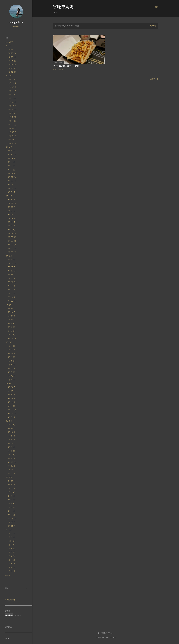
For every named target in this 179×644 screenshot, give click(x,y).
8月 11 (11, 230)
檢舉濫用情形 (10, 600)
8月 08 (12, 237)
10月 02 (12, 143)
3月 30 (12, 428)
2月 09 (12, 519)
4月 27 (12, 391)
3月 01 (11, 474)
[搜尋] (157, 7)
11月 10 (12, 53)
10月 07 (12, 132)
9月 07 (12, 177)
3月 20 (12, 443)
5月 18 (11, 365)
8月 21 (12, 211)
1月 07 (12, 564)
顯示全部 (153, 26)
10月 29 (12, 83)
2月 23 (11, 485)
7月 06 (12, 301)
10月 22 (12, 102)
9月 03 (12, 188)
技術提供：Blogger (106, 633)
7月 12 (11, 293)
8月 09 (12, 233)
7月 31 (11, 260)
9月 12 (11, 166)
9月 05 (12, 185)
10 (9, 76)
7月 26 (12, 271)
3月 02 (12, 470)
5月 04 (12, 376)
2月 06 (12, 522)
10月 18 (12, 110)
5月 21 (11, 357)
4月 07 (12, 410)
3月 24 (12, 436)
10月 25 (12, 94)
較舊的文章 (154, 79)
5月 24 (11, 353)
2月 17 (11, 500)
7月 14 (11, 290)
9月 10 (12, 173)
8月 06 (12, 245)
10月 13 (12, 121)
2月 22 (11, 488)
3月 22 (11, 440)
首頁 (55, 13)
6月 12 (11, 335)
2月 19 (11, 496)
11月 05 (12, 65)
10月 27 (12, 91)
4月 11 (11, 406)
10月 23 (12, 98)
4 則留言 (60, 70)
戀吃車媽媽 (63, 7)
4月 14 (11, 402)
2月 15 (11, 507)
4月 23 (12, 398)
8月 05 (12, 248)
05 (9, 342)
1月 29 (11, 533)
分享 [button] (54, 70)
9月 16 (11, 162)
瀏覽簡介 (16, 26)
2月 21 (11, 492)
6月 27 (12, 316)
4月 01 (12, 417)
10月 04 (12, 140)
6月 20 (12, 320)
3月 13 (11, 455)
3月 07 (12, 462)
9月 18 (12, 158)
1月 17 (11, 552)
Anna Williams (111, 637)
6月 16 (11, 323)
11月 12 (12, 49)
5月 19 (11, 361)
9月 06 (12, 181)
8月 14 (12, 222)
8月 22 (12, 207)
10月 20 (12, 106)
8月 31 (11, 200)
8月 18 (12, 215)
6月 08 (12, 338)
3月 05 (12, 466)
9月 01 (12, 192)
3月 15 (11, 451)
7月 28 (12, 263)
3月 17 (11, 447)
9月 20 (12, 155)
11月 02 (12, 72)
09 (9, 147)
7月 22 (12, 278)
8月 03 (12, 252)
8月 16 (11, 218)
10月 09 (12, 128)
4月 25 (11, 395)
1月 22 (11, 545)
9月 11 (11, 170)
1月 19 (11, 548)
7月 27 (12, 267)
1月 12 (11, 560)
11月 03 (12, 68)
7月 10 (12, 297)
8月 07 (12, 241)
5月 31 (11, 346)
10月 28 (12, 87)
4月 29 (12, 387)
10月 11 (12, 125)
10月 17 (12, 113)
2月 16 (11, 503)
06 (9, 305)
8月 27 (12, 203)
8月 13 (11, 226)
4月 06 (12, 413)
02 (9, 477)
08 (9, 196)
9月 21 (11, 151)
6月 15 (11, 327)
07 (9, 256)
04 (9, 383)
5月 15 (11, 368)
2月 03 (12, 526)
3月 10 (11, 458)
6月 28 (12, 312)
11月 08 (12, 57)
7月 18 (12, 286)
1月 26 (11, 541)
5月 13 (11, 372)
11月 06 (12, 61)
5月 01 (11, 380)
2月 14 (11, 511)
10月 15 (12, 117)
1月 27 (11, 537)
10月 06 (12, 136)
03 (9, 421)
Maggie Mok (16, 22)
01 (9, 530)
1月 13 (11, 556)
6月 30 (12, 308)
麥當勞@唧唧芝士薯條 (66, 66)
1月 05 (11, 567)
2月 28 (12, 481)
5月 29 (11, 350)
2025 (9, 42)
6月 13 (11, 331)
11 (8, 46)
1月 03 (11, 571)
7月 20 (12, 282)
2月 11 (11, 515)
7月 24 (12, 275)
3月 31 (11, 425)
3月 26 (11, 432)
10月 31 (12, 79)
